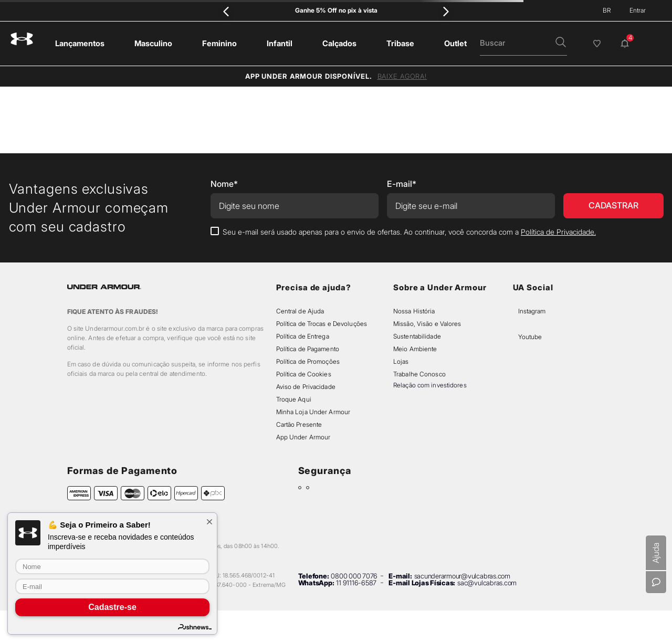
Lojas (401, 361)
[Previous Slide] (226, 11)
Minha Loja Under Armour (313, 412)
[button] (561, 43)
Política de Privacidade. (558, 232)
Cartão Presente (299, 424)
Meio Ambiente (415, 349)
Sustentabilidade (417, 336)
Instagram (532, 311)
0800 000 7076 (354, 576)
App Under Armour (303, 437)
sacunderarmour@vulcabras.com (462, 576)
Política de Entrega (303, 336)
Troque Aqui (294, 399)
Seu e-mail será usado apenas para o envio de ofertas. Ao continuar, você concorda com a (409, 232)
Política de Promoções (308, 361)
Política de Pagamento (308, 349)
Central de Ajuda (300, 311)
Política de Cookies (304, 374)
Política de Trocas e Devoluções (322, 324)
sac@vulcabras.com (487, 583)
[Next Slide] (446, 11)
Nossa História (414, 311)
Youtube (530, 337)
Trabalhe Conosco (419, 374)
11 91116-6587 (356, 583)
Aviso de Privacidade (306, 387)
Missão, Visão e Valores (427, 324)
